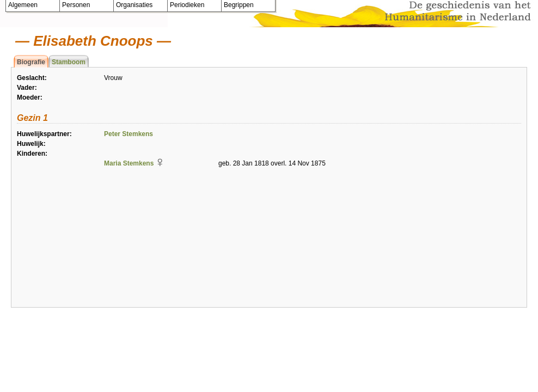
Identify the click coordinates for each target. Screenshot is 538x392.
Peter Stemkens (129, 134)
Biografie (31, 62)
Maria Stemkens (129, 163)
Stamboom (69, 62)
